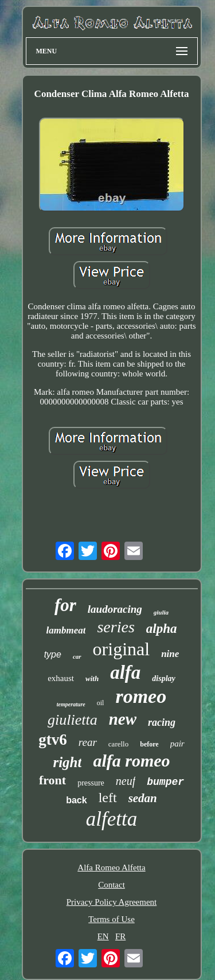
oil (101, 703)
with (92, 678)
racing (162, 722)
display (163, 678)
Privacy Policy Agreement (112, 902)
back (76, 800)
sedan (143, 798)
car (77, 656)
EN (103, 936)
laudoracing (115, 609)
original (122, 649)
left (108, 798)
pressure (91, 783)
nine (170, 654)
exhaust (61, 678)
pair (177, 744)
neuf (126, 781)
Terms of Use (112, 919)
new (123, 719)
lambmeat (66, 630)
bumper (165, 782)
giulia (161, 612)
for (65, 605)
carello (118, 744)
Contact (112, 885)
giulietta (73, 720)
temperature (71, 704)
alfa (125, 672)
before (149, 744)
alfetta (112, 819)
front (52, 780)
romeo (141, 696)
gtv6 (53, 740)
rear (88, 742)
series (116, 627)
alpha (162, 629)
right (67, 762)
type (53, 654)
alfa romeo (131, 761)
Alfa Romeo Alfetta (111, 868)
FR (120, 936)
